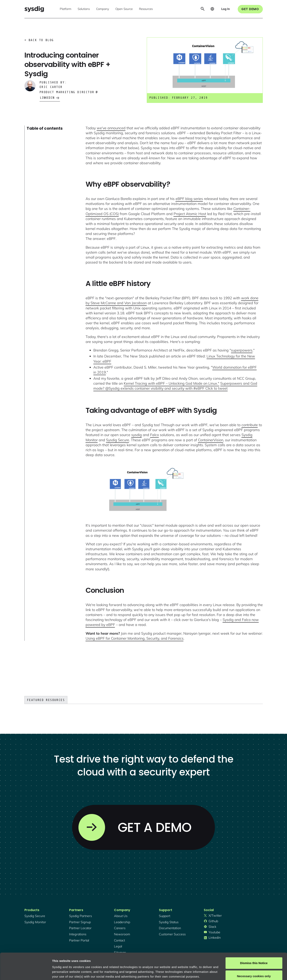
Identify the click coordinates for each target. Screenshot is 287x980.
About (135, 961)
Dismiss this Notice (254, 938)
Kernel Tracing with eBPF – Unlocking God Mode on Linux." (172, 383)
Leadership (122, 922)
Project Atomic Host (190, 214)
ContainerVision (211, 440)
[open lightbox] (139, 490)
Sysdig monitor (35, 922)
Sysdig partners (81, 916)
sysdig (137, 435)
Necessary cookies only (254, 951)
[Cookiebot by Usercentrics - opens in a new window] (26, 972)
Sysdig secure (35, 916)
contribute (250, 425)
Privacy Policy (107, 961)
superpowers (242, 350)
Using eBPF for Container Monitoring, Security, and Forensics (135, 638)
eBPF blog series (189, 199)
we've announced (111, 128)
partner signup (80, 922)
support (165, 916)
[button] (66, 9)
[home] (34, 9)
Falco (155, 435)
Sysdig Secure (118, 440)
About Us (121, 916)
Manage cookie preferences (72, 972)
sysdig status (169, 922)
